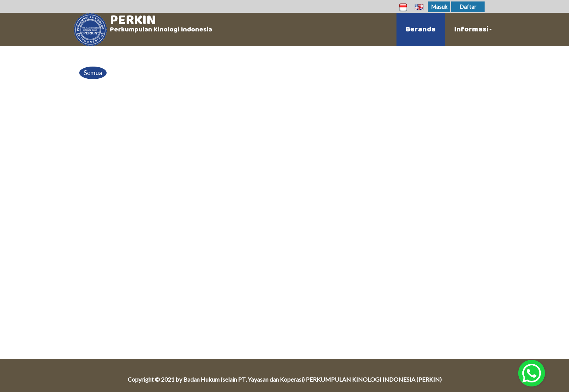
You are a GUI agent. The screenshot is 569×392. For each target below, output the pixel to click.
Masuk (439, 7)
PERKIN (133, 20)
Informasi (473, 29)
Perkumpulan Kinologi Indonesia (161, 30)
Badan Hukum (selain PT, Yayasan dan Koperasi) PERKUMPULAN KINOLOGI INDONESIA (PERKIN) (312, 379)
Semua (93, 73)
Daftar (468, 7)
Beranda (421, 29)
